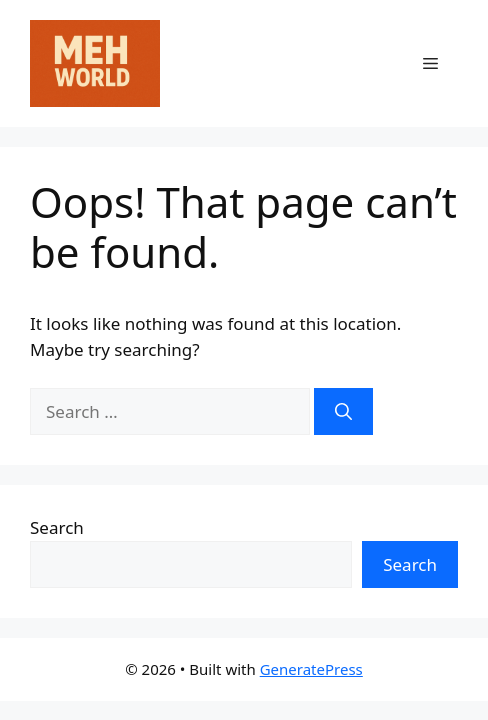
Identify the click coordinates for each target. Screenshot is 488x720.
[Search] (343, 412)
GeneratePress (311, 669)
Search (57, 527)
